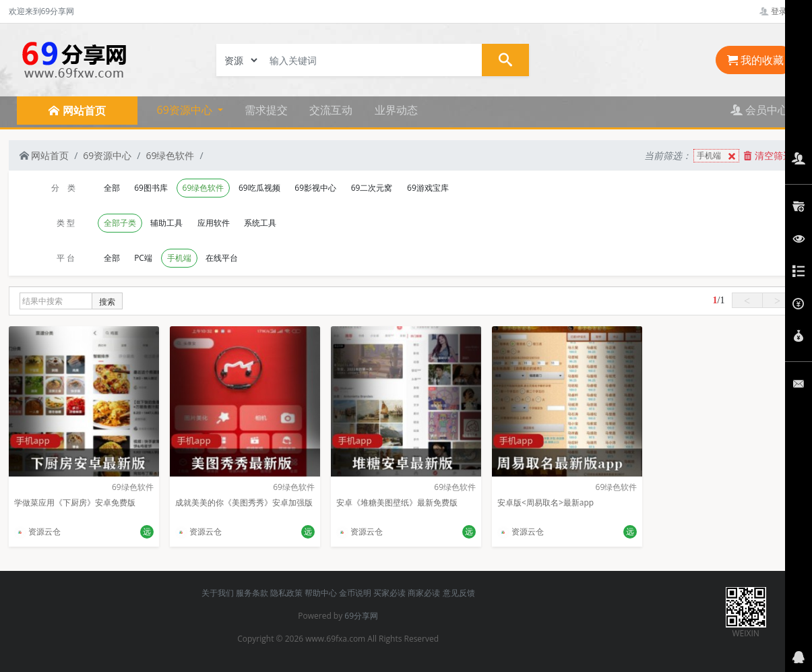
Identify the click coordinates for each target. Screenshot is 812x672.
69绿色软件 (170, 155)
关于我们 (218, 593)
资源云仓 (37, 531)
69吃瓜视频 (259, 188)
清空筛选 (768, 155)
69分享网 (361, 616)
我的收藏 (755, 60)
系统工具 (260, 223)
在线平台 (222, 258)
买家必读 (389, 593)
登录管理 (781, 11)
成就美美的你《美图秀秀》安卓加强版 (244, 502)
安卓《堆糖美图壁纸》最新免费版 (397, 502)
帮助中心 (321, 593)
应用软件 (214, 223)
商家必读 (424, 593)
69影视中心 (315, 188)
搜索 (107, 302)
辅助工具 (166, 223)
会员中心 (759, 110)
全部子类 (120, 223)
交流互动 (331, 110)
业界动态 (396, 110)
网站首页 (44, 155)
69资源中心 (107, 155)
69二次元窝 (372, 188)
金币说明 (355, 593)
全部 (112, 188)
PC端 (143, 258)
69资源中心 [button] (186, 110)
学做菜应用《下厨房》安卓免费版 (75, 502)
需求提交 (266, 110)
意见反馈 (459, 593)
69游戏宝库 (428, 188)
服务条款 (252, 593)
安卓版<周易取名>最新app (545, 502)
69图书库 (151, 188)
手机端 (718, 156)
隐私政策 (286, 593)
